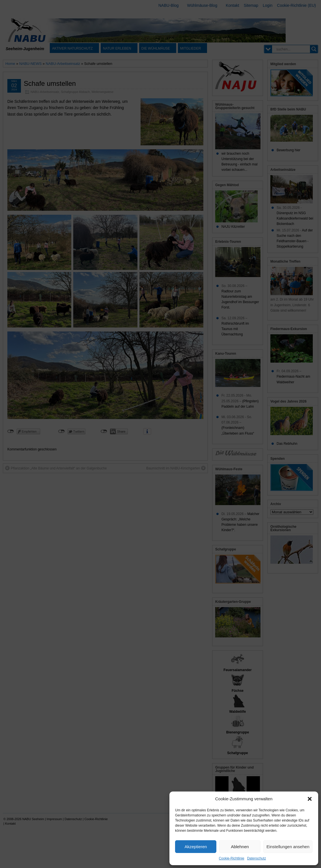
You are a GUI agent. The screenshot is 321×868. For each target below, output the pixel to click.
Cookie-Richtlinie (232, 858)
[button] (310, 799)
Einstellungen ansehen (288, 847)
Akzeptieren (196, 847)
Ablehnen (240, 847)
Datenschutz (257, 858)
